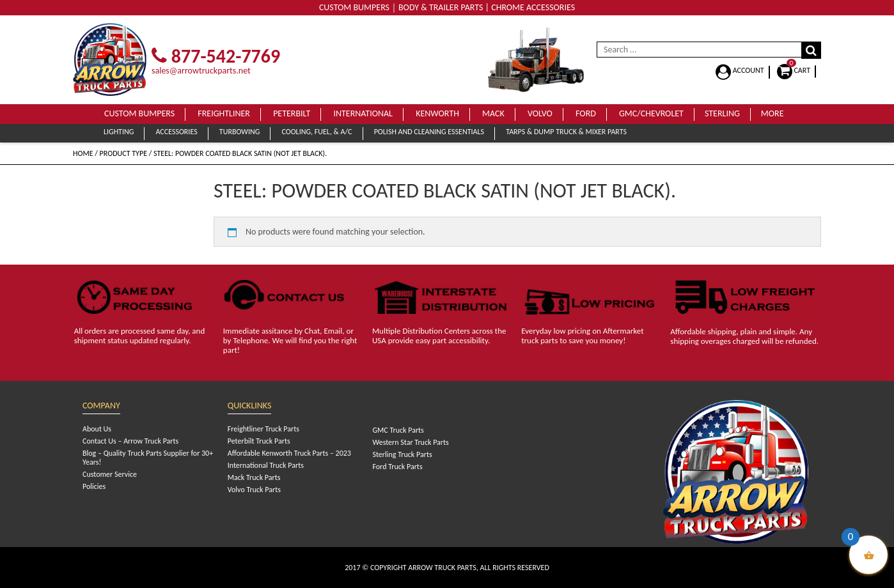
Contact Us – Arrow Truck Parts (130, 441)
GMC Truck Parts (398, 430)
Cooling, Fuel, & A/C (317, 132)
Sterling (722, 113)
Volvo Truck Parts (254, 490)
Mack (493, 113)
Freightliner (224, 113)
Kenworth (437, 113)
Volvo (540, 113)
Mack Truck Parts (254, 477)
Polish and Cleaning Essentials (429, 132)
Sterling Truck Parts (402, 454)
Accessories (176, 132)
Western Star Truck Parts (410, 442)
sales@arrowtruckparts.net (201, 71)
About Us (97, 429)
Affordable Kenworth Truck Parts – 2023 (289, 453)
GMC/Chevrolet (651, 113)
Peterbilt (292, 113)
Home (83, 153)
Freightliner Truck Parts (263, 429)
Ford (586, 113)
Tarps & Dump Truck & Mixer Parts (566, 132)
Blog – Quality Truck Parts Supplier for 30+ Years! (148, 458)
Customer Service (110, 474)
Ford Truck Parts (397, 467)
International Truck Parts (266, 465)
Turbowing (239, 132)
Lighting (119, 132)
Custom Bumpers (139, 113)
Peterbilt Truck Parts (259, 441)
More (772, 113)
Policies (94, 486)
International (363, 113)
